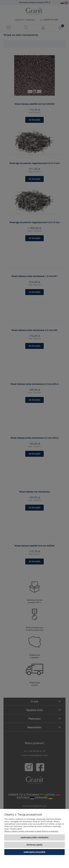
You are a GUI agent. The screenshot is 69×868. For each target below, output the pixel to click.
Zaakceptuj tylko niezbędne (34, 837)
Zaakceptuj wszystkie (35, 852)
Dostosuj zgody (34, 845)
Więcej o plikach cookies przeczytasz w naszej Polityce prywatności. (32, 831)
